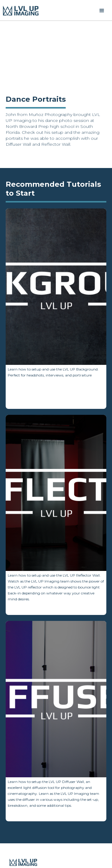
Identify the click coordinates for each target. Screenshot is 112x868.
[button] (102, 11)
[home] (21, 11)
